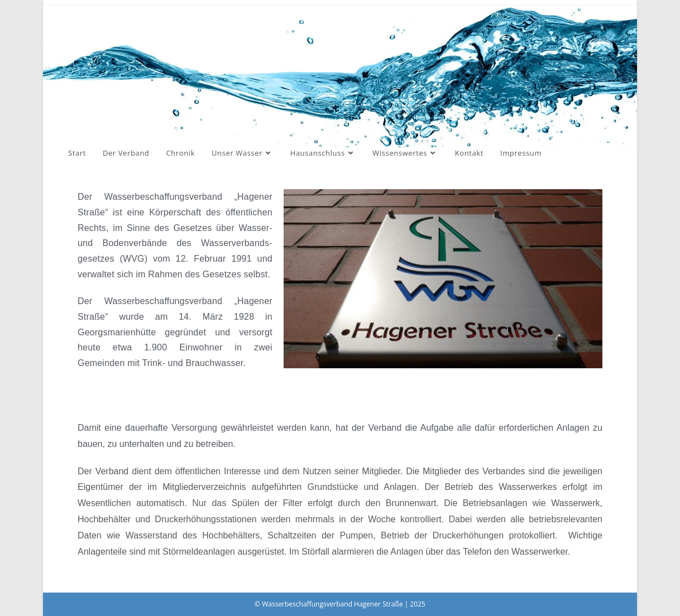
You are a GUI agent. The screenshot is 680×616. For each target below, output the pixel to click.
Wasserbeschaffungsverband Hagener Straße (201, 91)
